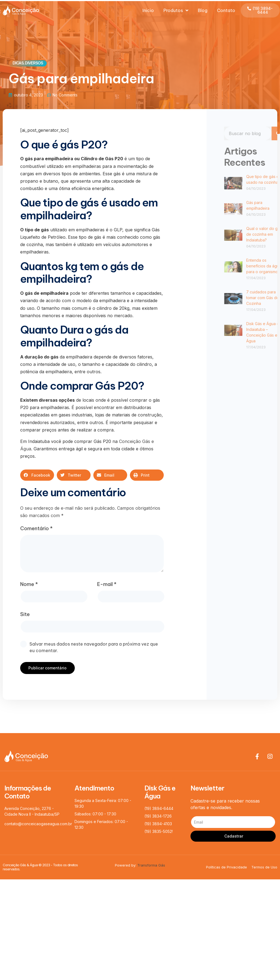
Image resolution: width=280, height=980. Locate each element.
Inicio (148, 10)
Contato (226, 10)
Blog (203, 10)
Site (25, 614)
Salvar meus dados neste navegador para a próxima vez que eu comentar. (94, 647)
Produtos (176, 10)
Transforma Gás (151, 865)
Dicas (18, 64)
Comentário (36, 528)
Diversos (34, 64)
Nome (29, 584)
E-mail (107, 584)
